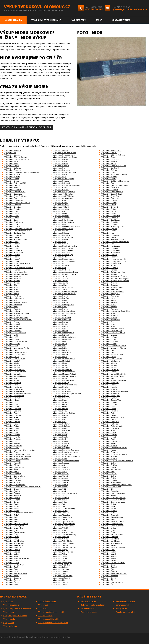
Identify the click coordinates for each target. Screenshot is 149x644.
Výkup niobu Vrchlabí (61, 558)
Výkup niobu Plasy (60, 420)
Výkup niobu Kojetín (109, 305)
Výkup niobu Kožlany (12, 315)
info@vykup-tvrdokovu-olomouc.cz (129, 9)
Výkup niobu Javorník (12, 281)
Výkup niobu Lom (59, 346)
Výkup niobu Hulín (60, 268)
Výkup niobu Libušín (109, 339)
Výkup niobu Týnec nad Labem (113, 522)
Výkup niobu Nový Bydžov (111, 396)
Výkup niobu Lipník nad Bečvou (16, 342)
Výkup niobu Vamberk (61, 537)
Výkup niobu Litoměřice (110, 342)
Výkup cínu (8, 601)
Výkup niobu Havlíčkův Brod (63, 237)
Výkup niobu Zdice (60, 574)
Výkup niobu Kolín (11, 307)
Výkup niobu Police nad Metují (112, 426)
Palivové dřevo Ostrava (125, 601)
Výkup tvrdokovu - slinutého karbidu (53, 623)
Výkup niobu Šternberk (13, 489)
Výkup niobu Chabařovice (14, 201)
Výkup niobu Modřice (109, 372)
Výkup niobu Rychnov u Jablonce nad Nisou (117, 461)
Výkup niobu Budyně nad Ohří (15, 183)
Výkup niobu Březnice (12, 174)
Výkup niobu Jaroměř (61, 279)
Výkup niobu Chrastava (13, 207)
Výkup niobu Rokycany (61, 448)
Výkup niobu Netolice (61, 387)
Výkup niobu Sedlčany (110, 465)
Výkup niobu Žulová (60, 584)
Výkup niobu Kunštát (60, 326)
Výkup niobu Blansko (109, 161)
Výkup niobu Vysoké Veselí (14, 565)
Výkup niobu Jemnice (61, 281)
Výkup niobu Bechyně (12, 155)
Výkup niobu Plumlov (12, 422)
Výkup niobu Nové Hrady (62, 391)
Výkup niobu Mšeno (60, 378)
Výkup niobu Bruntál (109, 179)
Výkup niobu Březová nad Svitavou (114, 174)
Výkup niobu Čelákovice (110, 188)
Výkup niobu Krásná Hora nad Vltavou (18, 320)
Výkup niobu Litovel (60, 344)
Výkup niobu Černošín (61, 190)
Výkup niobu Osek (108, 407)
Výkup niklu (43, 608)
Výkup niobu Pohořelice (61, 426)
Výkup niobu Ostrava (60, 409)
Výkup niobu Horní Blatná (111, 248)
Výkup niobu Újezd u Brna (14, 528)
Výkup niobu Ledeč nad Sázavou (113, 333)
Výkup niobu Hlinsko (60, 240)
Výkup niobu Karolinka (13, 296)
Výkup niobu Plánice (12, 420)
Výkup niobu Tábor (60, 504)
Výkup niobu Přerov (109, 433)
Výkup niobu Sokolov (12, 483)
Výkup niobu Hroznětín (110, 266)
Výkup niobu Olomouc (109, 402)
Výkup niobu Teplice (12, 509)
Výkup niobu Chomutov (13, 205)
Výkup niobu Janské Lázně (14, 279)
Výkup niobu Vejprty (12, 539)
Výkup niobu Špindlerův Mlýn (15, 485)
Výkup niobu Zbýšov (60, 571)
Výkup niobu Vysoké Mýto (62, 563)
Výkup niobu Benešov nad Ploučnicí (17, 159)
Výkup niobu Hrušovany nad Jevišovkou (19, 268)
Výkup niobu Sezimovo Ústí (111, 470)
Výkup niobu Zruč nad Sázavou (113, 582)
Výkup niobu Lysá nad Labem (15, 355)
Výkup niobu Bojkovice (13, 168)
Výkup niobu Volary (60, 554)
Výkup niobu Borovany (13, 170)
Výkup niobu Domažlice (110, 222)
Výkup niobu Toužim (60, 511)
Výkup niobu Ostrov (109, 409)
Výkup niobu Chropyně (110, 207)
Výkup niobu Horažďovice (111, 246)
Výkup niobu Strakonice (110, 491)
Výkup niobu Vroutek (109, 558)
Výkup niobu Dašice (12, 214)
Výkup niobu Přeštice (12, 435)
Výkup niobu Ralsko (109, 443)
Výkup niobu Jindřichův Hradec (113, 287)
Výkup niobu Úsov (60, 530)
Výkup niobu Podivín (12, 426)
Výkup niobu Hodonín (12, 244)
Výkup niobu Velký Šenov (14, 545)
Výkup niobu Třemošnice (110, 515)
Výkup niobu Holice (108, 244)
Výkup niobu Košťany (12, 311)
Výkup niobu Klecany (109, 302)
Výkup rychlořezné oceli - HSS (51, 612)
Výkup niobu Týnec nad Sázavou (16, 524)
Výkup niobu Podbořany (62, 424)
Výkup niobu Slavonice (61, 476)
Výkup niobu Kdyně (108, 298)
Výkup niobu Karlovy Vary (111, 294)
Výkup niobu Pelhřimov (13, 415)
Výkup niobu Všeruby (12, 561)
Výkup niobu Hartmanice (110, 235)
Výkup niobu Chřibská (61, 207)
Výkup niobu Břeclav (109, 172)
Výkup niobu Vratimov (109, 556)
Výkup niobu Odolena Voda (111, 400)
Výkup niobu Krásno (12, 322)
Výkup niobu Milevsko (109, 363)
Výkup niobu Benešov (109, 157)
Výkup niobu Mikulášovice (111, 361)
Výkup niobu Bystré (108, 183)
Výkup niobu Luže (108, 352)
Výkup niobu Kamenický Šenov (113, 292)
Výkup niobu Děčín (60, 214)
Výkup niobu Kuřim (108, 326)
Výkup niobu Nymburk (109, 398)
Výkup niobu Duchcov (12, 227)
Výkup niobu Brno (59, 177)
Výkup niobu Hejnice (109, 237)
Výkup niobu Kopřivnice (13, 309)
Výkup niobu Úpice (11, 530)
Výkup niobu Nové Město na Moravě (115, 391)
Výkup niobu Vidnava (12, 550)
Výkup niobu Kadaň (12, 292)
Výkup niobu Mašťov (12, 357)
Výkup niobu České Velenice (63, 196)
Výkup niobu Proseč (109, 437)
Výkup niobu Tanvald (12, 506)
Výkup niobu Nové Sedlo (110, 394)
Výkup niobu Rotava (12, 452)
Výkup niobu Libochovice (62, 339)
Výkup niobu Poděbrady (110, 424)
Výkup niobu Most (11, 378)
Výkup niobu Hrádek (12, 261)
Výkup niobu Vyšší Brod (62, 565)
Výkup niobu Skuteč (60, 472)
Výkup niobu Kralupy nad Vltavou (16, 318)
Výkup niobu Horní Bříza (13, 250)
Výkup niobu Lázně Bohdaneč (15, 333)
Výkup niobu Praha (108, 430)
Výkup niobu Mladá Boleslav (15, 370)
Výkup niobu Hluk (59, 242)
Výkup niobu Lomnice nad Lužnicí (114, 346)
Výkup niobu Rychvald (13, 463)
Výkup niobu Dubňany (109, 224)
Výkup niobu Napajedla (13, 383)
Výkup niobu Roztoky (109, 456)
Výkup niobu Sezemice (61, 470)
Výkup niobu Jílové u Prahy (63, 287)
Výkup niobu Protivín (60, 439)
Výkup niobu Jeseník (12, 283)
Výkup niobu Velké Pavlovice (112, 543)
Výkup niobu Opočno (109, 404)
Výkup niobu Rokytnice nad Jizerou (114, 448)
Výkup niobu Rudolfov (109, 459)
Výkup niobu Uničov (109, 528)
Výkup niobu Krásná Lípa (62, 320)
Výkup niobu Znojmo (60, 582)
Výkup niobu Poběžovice (110, 422)
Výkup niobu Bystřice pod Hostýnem (115, 185)
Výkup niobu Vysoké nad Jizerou (113, 563)
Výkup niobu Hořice (12, 248)
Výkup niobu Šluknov (109, 476)
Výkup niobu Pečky (108, 413)
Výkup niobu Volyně (109, 554)
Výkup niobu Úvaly (11, 535)
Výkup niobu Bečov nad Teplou (64, 155)
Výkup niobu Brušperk (12, 181)
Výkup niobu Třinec (11, 519)
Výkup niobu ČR (107, 584)
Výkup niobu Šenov (11, 470)
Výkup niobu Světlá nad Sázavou (113, 500)
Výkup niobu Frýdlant (109, 229)
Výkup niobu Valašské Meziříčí (112, 535)
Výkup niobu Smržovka (13, 480)
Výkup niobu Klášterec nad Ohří (16, 302)
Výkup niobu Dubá (11, 224)
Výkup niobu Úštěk (108, 530)
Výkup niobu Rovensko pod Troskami (18, 454)
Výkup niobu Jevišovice (110, 283)
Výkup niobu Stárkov (60, 487)
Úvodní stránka (13, 20)
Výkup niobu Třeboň (12, 515)
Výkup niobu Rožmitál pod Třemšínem (18, 456)
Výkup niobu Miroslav (109, 365)
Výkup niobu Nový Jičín (13, 398)
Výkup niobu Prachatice (61, 430)
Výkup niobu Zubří (11, 584)
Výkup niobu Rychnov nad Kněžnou (66, 461)
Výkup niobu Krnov (108, 322)
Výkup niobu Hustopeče (62, 270)
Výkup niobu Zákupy (60, 567)
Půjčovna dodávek (88, 601)
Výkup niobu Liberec (12, 339)
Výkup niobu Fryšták (60, 231)
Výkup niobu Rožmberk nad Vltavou (114, 454)
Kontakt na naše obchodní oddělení (26, 127)
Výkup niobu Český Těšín (111, 198)
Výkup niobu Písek (11, 417)
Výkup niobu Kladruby (109, 300)
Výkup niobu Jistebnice (110, 289)
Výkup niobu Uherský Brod (14, 526)
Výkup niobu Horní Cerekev (63, 250)
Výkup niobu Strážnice (13, 496)
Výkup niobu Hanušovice (13, 235)
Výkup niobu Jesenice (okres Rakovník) (116, 281)
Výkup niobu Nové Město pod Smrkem (67, 394)
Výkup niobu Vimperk (61, 550)
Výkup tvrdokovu (88, 608)
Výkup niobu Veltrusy (61, 545)
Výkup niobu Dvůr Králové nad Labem (67, 227)
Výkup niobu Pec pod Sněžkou (64, 413)
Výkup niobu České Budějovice (16, 196)
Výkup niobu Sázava (12, 465)
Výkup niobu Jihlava (60, 285)
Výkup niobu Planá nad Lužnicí (113, 417)
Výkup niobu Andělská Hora (111, 151)
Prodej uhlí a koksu (89, 612)
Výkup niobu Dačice (109, 211)
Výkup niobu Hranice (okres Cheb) (114, 261)
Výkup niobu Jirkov (60, 289)
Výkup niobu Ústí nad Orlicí (63, 532)
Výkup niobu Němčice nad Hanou (65, 385)
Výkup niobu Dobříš (12, 218)
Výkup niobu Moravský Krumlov (64, 376)
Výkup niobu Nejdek (12, 385)
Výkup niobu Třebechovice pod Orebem (19, 513)
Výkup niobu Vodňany (12, 554)
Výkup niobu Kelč (11, 300)
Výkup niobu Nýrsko (60, 400)
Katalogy (67, 637)
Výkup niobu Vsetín (60, 561)
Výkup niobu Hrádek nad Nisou (64, 261)
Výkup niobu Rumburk (12, 461)
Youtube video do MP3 (125, 612)
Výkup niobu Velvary (109, 545)
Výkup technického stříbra (49, 619)
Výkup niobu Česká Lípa (13, 194)
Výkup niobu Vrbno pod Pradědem (17, 558)
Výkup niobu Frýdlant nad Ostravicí (17, 231)
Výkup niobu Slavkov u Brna (15, 476)
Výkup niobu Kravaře (60, 322)
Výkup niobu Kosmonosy (110, 309)
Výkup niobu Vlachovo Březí (63, 552)
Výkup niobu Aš (10, 153)
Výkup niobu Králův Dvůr (62, 318)
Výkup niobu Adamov (61, 151)
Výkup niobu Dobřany (61, 216)
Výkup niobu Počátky (12, 424)
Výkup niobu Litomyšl (12, 344)
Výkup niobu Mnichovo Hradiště (16, 372)
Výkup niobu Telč (59, 506)
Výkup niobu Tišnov (12, 511)
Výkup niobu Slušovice (13, 478)
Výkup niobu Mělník (109, 357)
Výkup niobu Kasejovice (110, 296)
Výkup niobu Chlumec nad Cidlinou (17, 203)
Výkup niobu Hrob (59, 263)
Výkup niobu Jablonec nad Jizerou (65, 272)
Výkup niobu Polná (60, 428)
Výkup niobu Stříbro (109, 496)
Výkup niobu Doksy (11, 220)
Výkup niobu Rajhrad (12, 443)
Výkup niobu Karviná (60, 296)
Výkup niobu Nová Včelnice (14, 391)
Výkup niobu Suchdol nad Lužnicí (113, 498)
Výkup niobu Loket (11, 346)
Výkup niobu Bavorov (109, 153)
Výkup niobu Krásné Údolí (111, 320)
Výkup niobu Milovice (12, 365)
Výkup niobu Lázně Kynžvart (63, 333)
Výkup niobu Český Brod (110, 196)
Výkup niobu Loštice (60, 348)
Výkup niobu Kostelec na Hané (64, 311)
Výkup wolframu (10, 626)
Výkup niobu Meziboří (12, 361)
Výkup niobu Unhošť (60, 528)
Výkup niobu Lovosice (61, 350)
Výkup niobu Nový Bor (61, 396)
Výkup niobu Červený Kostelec (64, 192)
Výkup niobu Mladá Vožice (63, 370)
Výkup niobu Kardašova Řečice (64, 294)
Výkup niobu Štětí (59, 489)
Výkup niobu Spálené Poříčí (111, 483)
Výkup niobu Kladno (60, 300)
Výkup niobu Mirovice (109, 368)
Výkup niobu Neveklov (110, 387)
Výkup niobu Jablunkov (110, 274)
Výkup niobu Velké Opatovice (64, 543)
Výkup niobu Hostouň (12, 259)
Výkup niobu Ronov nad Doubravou (66, 450)
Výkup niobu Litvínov (109, 344)
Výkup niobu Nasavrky (61, 383)
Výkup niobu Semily (109, 467)
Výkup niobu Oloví (11, 404)
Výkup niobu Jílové (11, 287)
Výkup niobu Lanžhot (61, 331)
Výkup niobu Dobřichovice (111, 216)
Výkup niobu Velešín (60, 539)
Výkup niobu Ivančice (109, 270)
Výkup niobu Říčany (12, 448)
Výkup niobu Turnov (12, 522)
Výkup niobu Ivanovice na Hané (16, 272)
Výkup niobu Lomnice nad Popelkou (17, 348)
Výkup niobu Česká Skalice (63, 194)
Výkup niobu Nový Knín (61, 398)
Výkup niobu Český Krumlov (63, 198)
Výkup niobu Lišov (60, 342)
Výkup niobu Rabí (11, 441)
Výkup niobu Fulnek (109, 231)
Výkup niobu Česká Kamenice (112, 192)
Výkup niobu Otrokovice (13, 411)
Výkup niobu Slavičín (109, 474)
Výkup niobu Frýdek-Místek (63, 229)
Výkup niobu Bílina (11, 161)
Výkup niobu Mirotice (60, 368)
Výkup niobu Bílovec (60, 161)
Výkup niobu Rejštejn (61, 446)
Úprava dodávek (122, 605)
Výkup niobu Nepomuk (110, 385)
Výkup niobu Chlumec (109, 201)
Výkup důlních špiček (47, 601)
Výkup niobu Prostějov (13, 439)
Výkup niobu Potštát (12, 430)
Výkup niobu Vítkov (108, 550)
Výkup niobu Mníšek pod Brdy (64, 372)
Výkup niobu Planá (60, 417)
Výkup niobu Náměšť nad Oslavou (114, 381)
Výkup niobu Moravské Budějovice (114, 374)
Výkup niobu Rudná (60, 459)
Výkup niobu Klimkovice (13, 305)
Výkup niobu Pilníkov (109, 415)
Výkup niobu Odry (11, 402)
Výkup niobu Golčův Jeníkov (15, 233)
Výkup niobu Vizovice (12, 552)
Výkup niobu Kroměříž (12, 324)
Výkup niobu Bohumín (61, 166)
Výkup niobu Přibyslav (12, 437)
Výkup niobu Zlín (59, 580)
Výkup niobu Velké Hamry (111, 541)
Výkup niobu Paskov (12, 413)
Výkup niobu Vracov (60, 556)
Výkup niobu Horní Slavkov (111, 253)
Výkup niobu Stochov (12, 491)
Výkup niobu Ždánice (109, 571)
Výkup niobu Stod (59, 491)
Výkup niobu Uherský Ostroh (63, 526)
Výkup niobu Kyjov (60, 329)
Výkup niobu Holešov (61, 244)
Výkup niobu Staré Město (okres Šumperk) (117, 485)
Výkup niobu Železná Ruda (63, 576)
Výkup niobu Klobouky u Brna (64, 305)
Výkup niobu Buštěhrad (61, 183)
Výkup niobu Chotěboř (61, 205)
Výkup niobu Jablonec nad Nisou (113, 272)
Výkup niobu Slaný (108, 472)
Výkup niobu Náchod (12, 381)
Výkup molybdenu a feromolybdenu (18, 608)
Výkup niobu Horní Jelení (111, 250)
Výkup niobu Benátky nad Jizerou (65, 157)
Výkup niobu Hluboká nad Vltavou (114, 240)
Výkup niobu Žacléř (11, 567)
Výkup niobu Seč (59, 465)
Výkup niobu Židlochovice (62, 578)
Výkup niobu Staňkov (61, 485)
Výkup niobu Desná (108, 214)
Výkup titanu (8, 623)
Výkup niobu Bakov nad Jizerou (64, 153)
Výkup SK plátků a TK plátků (15, 616)
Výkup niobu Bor (59, 168)
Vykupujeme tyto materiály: (46, 20)
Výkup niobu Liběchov (109, 337)
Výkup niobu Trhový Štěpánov (112, 517)
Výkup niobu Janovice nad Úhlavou (114, 276)
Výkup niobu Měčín (60, 357)
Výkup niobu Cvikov (60, 211)
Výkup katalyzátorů (11, 605)
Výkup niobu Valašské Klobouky (64, 535)
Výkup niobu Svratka (12, 504)
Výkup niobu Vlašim (109, 552)
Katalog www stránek (53, 637)
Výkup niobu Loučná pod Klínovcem (114, 348)
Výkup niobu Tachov (109, 504)
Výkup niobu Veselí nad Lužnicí (64, 548)
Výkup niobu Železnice (110, 576)
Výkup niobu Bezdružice (110, 159)
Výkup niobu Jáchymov (13, 276)
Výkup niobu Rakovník (61, 443)
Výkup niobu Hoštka (60, 257)
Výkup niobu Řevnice (109, 446)
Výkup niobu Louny (11, 350)
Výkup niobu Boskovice (61, 170)
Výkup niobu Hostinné (109, 255)
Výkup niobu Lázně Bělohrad (112, 331)
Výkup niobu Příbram (109, 435)
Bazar (99, 20)
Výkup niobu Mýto (108, 378)
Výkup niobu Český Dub (13, 198)
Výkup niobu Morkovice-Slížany (113, 376)
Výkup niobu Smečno (61, 478)
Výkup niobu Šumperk (12, 500)
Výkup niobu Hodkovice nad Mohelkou (115, 242)
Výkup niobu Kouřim (109, 313)
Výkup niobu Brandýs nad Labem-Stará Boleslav (22, 172)
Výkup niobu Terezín (109, 509)
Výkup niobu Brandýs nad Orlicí (64, 172)
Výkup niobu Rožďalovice (62, 454)
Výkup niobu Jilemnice (110, 285)
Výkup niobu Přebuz (12, 433)
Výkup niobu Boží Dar (109, 170)
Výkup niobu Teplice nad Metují (64, 509)
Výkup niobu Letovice (109, 335)
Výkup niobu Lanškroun (13, 331)
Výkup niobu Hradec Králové (63, 259)
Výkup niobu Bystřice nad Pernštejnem (67, 185)
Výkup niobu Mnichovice (110, 370)
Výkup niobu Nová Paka (62, 389)
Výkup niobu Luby (108, 350)
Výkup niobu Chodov (109, 203)
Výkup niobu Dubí (59, 224)
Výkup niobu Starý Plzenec (111, 487)
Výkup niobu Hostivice (12, 257)
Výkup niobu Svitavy (60, 502)
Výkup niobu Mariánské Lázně (112, 355)
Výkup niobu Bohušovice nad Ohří (114, 166)
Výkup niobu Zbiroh (11, 571)
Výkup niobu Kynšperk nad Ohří (113, 329)
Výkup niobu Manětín (61, 355)
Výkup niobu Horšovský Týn (63, 255)
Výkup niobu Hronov (12, 266)
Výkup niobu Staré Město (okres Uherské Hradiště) (23, 487)
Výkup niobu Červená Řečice (15, 192)
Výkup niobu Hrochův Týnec (112, 263)
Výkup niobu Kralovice (110, 315)
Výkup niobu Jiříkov (12, 289)
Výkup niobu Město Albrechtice (64, 359)
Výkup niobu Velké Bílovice (63, 541)
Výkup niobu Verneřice (13, 548)
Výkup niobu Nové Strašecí (14, 396)
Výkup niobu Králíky (60, 315)
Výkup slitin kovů (45, 616)
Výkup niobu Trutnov (109, 519)
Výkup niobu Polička (12, 428)
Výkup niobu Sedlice (60, 467)
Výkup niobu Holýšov (12, 246)
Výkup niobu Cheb (60, 201)
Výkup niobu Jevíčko (60, 283)
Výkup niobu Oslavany (13, 409)
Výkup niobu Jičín (11, 285)
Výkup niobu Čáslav (60, 188)
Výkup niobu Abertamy (13, 151)
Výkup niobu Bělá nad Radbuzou (113, 155)
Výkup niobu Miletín (60, 363)
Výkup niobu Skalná (12, 472)
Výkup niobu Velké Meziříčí (14, 543)
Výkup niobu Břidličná (12, 177)
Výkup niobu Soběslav (61, 480)
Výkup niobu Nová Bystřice (14, 389)
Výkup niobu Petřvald (61, 415)
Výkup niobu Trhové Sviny (62, 517)
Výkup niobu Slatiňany (61, 474)
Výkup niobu (8, 612)
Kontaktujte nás (121, 20)
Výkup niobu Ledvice (12, 335)
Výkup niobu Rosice (109, 450)
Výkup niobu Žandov (12, 569)
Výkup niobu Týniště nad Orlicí (64, 524)
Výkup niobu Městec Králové (15, 359)
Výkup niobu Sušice (60, 500)
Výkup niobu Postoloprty (110, 428)
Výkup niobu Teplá (108, 506)
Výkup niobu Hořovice (12, 255)
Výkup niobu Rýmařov (61, 463)
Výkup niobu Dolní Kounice (14, 222)
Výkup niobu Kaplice (12, 294)
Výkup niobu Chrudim (12, 209)
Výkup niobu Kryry (108, 324)
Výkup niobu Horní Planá (62, 253)
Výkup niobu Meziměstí (61, 361)
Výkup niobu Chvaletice (61, 209)
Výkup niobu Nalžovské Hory (63, 381)
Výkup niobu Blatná (11, 164)
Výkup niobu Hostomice (110, 257)
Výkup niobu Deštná (12, 216)
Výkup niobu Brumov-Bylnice (63, 179)
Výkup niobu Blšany (109, 164)
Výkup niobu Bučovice (61, 181)
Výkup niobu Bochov (12, 166)
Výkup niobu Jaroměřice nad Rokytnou (115, 279)
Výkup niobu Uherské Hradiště (112, 524)
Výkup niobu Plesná (109, 420)
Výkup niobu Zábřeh (109, 565)
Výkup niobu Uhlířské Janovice (113, 526)
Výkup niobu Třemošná (61, 515)
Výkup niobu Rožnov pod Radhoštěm (66, 456)
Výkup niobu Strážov (60, 496)
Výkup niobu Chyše (11, 211)
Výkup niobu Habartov (61, 233)
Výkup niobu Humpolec (110, 268)
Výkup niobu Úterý (108, 532)
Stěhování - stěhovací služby (93, 605)
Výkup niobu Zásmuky (61, 569)
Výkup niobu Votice (11, 556)
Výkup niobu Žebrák (12, 576)
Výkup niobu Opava (60, 404)
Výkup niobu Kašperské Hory (15, 298)
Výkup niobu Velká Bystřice (14, 541)
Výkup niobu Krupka (60, 324)
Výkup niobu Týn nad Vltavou (64, 522)
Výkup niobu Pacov (60, 411)
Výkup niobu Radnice (61, 441)
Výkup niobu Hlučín (11, 242)
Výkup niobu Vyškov (109, 561)
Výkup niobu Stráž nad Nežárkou (65, 493)
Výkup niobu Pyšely (109, 439)
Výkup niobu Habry (108, 233)
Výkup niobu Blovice (60, 164)
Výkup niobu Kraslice (109, 318)
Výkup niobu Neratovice (13, 387)
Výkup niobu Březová (61, 174)
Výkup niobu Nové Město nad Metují (18, 394)
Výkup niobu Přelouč (60, 433)
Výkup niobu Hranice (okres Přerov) (17, 263)
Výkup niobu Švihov (12, 502)
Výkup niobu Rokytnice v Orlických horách (20, 450)
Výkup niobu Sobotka (109, 480)
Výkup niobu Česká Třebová (112, 194)
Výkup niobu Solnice (60, 483)
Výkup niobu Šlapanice (13, 474)
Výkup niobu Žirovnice (109, 578)
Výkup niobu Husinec (12, 270)
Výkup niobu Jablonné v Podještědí (66, 274)
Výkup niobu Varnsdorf (110, 537)
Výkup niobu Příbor (60, 435)
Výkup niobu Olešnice (61, 402)
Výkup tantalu (9, 619)
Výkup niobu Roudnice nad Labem (65, 452)
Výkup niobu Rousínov (110, 452)
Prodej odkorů (121, 608)
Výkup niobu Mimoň (60, 365)
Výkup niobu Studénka (61, 498)
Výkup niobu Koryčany (61, 309)
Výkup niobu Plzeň (60, 422)
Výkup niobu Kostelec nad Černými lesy (116, 311)
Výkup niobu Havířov (12, 237)
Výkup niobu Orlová (12, 407)
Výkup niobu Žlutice (12, 582)
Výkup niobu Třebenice (61, 513)
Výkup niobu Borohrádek (110, 168)
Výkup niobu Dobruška (110, 218)
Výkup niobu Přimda (60, 437)
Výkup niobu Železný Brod (14, 578)
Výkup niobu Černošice (13, 190)
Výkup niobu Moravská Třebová (64, 374)
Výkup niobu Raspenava (13, 446)
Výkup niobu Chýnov (109, 209)
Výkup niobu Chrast (109, 205)
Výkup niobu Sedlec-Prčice (14, 467)
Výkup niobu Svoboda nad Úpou (113, 502)
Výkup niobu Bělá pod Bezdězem (16, 157)
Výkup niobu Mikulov (12, 363)
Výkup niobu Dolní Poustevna (64, 222)
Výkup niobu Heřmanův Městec (16, 240)
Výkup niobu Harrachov (61, 235)
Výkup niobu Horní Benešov (63, 248)
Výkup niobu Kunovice (13, 326)
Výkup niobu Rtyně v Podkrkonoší (17, 459)
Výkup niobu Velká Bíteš (110, 539)
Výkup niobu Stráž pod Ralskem (113, 493)
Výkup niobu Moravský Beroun (16, 376)
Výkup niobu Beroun (60, 159)
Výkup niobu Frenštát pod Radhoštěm (18, 229)
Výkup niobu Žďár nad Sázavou (16, 574)
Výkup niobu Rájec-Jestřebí (111, 441)
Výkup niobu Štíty (108, 489)
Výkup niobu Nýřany (12, 400)
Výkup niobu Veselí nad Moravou (113, 548)
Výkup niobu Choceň (60, 203)
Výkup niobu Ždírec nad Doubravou (114, 574)
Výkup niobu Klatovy (60, 302)
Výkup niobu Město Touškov (112, 359)
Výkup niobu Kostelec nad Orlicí (64, 313)
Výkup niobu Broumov (109, 177)
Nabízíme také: (78, 20)
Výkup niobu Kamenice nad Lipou (65, 292)
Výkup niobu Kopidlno (109, 307)
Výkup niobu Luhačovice (62, 352)
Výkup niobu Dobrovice (61, 218)
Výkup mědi (43, 605)
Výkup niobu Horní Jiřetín (14, 253)
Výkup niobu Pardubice (110, 411)
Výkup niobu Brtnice (12, 179)
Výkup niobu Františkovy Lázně (113, 227)
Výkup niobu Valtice (12, 537)
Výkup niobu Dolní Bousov (111, 220)
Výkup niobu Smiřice (109, 478)
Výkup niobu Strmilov (12, 498)
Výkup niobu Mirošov (12, 368)
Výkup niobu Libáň (11, 337)
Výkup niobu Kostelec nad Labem (17, 313)
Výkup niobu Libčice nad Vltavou (65, 337)
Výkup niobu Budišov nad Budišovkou (115, 181)
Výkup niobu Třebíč (108, 513)
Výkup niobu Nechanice (110, 383)
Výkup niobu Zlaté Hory (13, 580)
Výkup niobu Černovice (110, 190)
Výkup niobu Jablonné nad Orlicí (16, 274)
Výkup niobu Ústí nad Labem (15, 532)
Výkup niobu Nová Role (110, 389)
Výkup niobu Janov (60, 276)
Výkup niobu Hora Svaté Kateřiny (65, 246)
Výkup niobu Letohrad (61, 335)
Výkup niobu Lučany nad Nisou (16, 352)
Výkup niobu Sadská (109, 463)
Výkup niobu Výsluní (12, 563)
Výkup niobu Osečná (60, 407)
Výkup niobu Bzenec (12, 188)
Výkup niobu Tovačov (109, 511)
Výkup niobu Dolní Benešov (63, 220)
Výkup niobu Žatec (108, 569)
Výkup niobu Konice (60, 307)
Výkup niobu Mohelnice (13, 374)
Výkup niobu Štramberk (13, 493)
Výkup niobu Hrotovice (61, 266)
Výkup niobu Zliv (107, 580)
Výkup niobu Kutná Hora (13, 329)
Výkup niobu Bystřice (12, 185)
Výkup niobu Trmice (60, 519)
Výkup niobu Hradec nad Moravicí (114, 259)
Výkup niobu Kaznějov (61, 298)
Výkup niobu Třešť (11, 517)
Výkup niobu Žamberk (109, 567)
